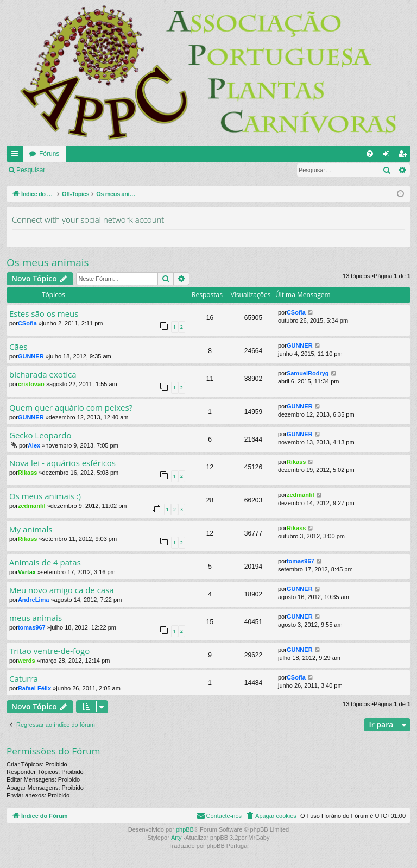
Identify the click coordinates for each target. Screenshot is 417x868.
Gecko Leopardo (40, 435)
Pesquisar (31, 170)
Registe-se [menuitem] (405, 156)
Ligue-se (73, 170)
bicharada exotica (43, 375)
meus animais (36, 618)
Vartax (27, 572)
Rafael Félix (34, 688)
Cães (18, 347)
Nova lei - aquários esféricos (62, 463)
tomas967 (301, 561)
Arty (176, 838)
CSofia (27, 323)
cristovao (31, 384)
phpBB (185, 829)
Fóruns (49, 154)
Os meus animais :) (45, 496)
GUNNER (31, 356)
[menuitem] (370, 154)
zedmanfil (32, 506)
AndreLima (33, 600)
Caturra (24, 679)
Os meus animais (48, 262)
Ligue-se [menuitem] (388, 156)
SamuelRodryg (308, 373)
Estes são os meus (44, 314)
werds (27, 661)
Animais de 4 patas (45, 562)
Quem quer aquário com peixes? (71, 408)
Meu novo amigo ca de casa (62, 590)
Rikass (27, 473)
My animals (31, 529)
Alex (34, 445)
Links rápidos (17, 156)
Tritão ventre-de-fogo (49, 651)
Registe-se (118, 170)
